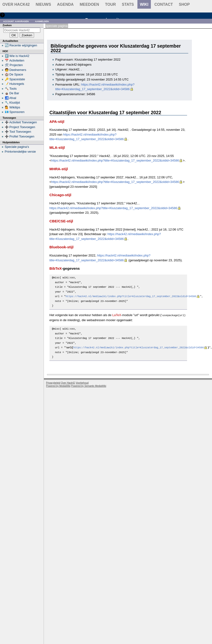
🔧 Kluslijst (12, 103)
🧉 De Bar (12, 93)
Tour (110, 4)
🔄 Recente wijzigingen (21, 45)
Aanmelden (42, 21)
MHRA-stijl (59, 169)
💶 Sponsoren (15, 112)
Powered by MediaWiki (58, 386)
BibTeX (56, 268)
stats (128, 4)
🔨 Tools (11, 89)
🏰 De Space (14, 74)
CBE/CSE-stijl (61, 221)
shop (184, 4)
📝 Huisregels (15, 84)
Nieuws (43, 4)
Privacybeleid (53, 383)
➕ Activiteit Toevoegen (21, 122)
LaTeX (117, 315)
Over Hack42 (16, 4)
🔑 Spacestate (15, 79)
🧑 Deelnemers (16, 70)
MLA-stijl (57, 147)
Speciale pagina (57, 26)
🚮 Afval (11, 98)
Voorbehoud (82, 383)
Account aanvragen (16, 21)
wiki (144, 4)
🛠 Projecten (14, 65)
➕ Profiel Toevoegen (20, 136)
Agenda (65, 4)
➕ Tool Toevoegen (18, 132)
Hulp (9, 15)
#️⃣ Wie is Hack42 (17, 56)
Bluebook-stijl (62, 247)
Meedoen (89, 4)
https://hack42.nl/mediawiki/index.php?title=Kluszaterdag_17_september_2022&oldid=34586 (115, 160)
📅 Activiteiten (15, 60)
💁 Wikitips (12, 107)
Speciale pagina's (17, 147)
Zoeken (7, 25)
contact (164, 4)
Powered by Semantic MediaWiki (89, 386)
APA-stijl (57, 122)
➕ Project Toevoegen (20, 127)
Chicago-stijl (60, 195)
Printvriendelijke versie (20, 152)
